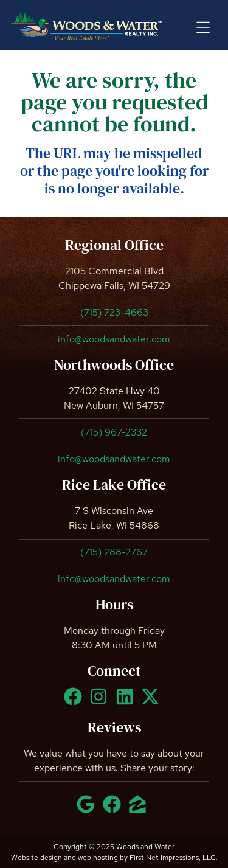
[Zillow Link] (140, 810)
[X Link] (153, 702)
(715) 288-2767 (114, 552)
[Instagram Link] (101, 702)
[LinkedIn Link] (127, 702)
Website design (36, 858)
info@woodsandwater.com (114, 339)
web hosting (98, 858)
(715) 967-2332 (114, 432)
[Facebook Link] (75, 702)
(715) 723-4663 (114, 312)
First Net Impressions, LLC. (174, 858)
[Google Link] (88, 810)
